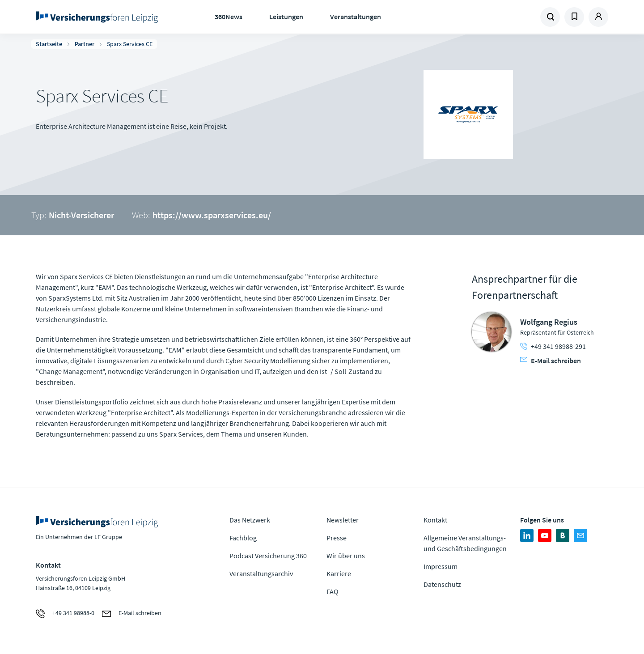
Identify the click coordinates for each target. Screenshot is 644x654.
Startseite (49, 44)
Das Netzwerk (250, 520)
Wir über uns (346, 556)
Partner (85, 44)
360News (229, 17)
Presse (337, 538)
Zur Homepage (100, 17)
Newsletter (343, 520)
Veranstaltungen (356, 17)
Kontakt (435, 520)
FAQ (333, 591)
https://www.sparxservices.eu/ (212, 215)
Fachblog (243, 538)
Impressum (441, 566)
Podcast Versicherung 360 (268, 556)
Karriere (339, 573)
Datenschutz (442, 584)
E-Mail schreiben (551, 361)
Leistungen (286, 17)
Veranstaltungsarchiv (261, 573)
